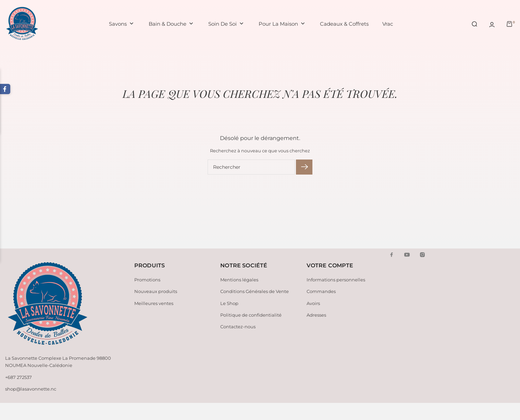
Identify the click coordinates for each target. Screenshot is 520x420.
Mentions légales (239, 280)
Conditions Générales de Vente (255, 292)
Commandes (321, 292)
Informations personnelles (336, 280)
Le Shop (229, 303)
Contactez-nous (238, 327)
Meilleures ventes (154, 303)
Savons (122, 24)
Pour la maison (282, 24)
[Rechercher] (251, 167)
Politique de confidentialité (251, 315)
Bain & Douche (172, 24)
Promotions (147, 280)
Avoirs (313, 303)
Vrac (388, 24)
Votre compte (330, 265)
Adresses (316, 315)
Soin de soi (227, 24)
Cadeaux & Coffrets (344, 24)
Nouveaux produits (156, 292)
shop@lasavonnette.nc (31, 389)
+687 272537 (18, 377)
